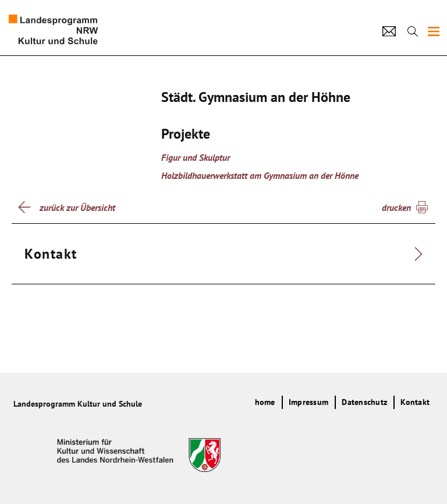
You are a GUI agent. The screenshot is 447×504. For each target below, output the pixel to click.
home (265, 402)
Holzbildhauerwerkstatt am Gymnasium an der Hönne (260, 175)
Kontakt (415, 402)
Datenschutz (364, 402)
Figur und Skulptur (196, 157)
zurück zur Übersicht (77, 207)
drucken (396, 207)
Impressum (308, 402)
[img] (434, 31)
